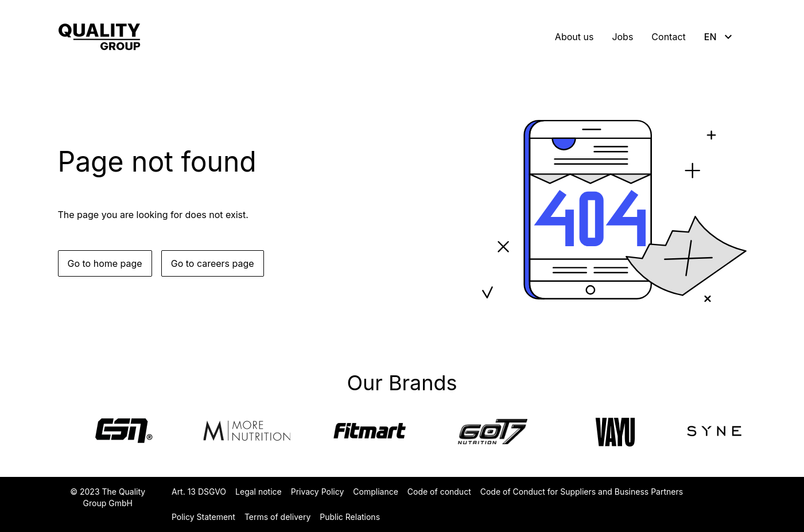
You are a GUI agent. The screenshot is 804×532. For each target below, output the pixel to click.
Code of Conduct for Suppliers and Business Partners (582, 492)
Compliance (376, 492)
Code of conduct (439, 492)
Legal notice (259, 492)
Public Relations (350, 517)
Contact (668, 37)
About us (574, 37)
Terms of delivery (277, 517)
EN (720, 37)
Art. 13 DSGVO (199, 492)
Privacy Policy (318, 492)
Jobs (622, 37)
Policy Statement (203, 517)
